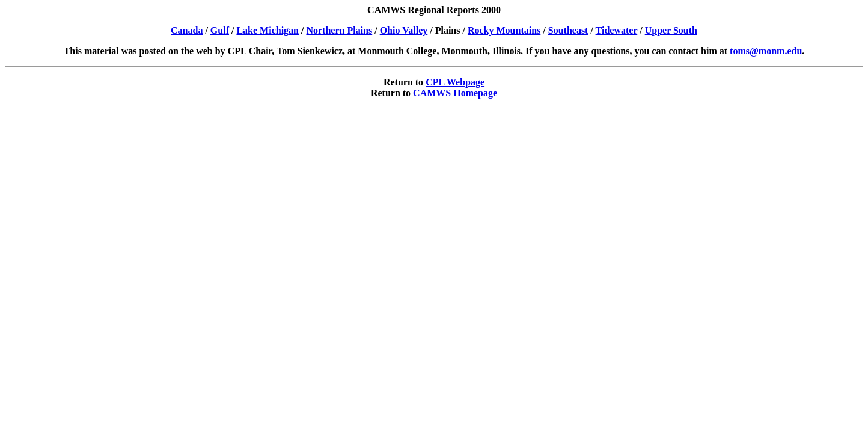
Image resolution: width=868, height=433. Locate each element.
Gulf (220, 30)
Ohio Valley (404, 30)
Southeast (568, 30)
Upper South (671, 30)
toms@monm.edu (766, 51)
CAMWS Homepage (455, 93)
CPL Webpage (455, 82)
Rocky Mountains (504, 30)
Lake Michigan (267, 30)
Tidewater (617, 30)
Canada (187, 30)
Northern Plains (339, 30)
